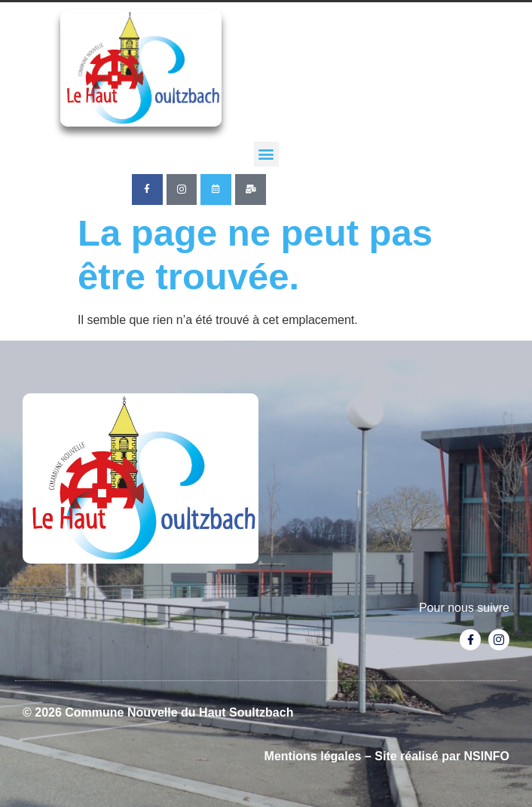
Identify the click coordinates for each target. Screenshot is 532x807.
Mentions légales (313, 756)
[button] (266, 154)
